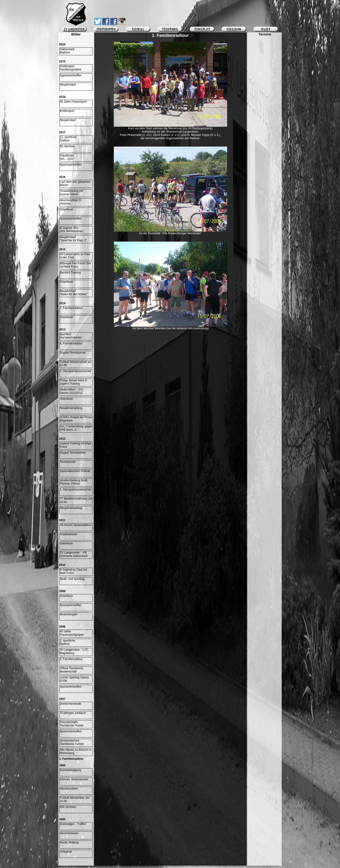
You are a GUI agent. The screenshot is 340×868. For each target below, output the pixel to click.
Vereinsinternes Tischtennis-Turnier (72, 742)
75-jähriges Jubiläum (73, 713)
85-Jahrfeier (67, 146)
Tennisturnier (68, 462)
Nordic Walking (69, 842)
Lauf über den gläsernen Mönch (75, 183)
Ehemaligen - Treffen (73, 824)
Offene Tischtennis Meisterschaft (71, 670)
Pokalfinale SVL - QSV (67, 157)
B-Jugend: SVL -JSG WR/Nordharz (71, 230)
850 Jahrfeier (68, 807)
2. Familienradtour (71, 659)
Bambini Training (70, 273)
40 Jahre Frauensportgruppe (72, 633)
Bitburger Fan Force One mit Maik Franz (75, 265)
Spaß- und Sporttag (72, 579)
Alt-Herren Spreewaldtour (76, 525)
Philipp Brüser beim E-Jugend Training (74, 382)
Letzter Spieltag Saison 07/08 (74, 679)
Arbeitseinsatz (69, 534)
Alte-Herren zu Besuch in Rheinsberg (75, 751)
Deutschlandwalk (70, 704)
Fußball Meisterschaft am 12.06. (76, 364)
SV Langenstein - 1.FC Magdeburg (74, 651)
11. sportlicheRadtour (68, 139)
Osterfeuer (66, 209)
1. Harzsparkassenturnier (76, 490)
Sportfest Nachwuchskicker (71, 336)
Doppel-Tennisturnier (73, 353)
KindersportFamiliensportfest (70, 68)
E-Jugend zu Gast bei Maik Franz (73, 571)
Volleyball (66, 852)
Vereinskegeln (69, 614)
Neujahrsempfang (71, 408)
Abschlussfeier (69, 789)
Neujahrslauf (68, 85)
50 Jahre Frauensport (73, 102)
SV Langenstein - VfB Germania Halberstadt (74, 554)
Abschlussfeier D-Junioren (71, 202)
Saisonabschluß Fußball (75, 471)
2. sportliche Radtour (67, 642)
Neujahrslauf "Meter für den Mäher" (74, 293)
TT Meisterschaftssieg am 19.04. (76, 500)
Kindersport (67, 111)
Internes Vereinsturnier (74, 779)
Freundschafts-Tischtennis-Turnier (72, 724)
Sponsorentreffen (71, 75)
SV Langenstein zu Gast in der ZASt (75, 256)
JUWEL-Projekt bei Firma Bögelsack (76, 419)
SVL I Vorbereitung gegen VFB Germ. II (76, 428)
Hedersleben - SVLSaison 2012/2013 (72, 391)
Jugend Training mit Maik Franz (75, 445)
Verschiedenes (69, 833)
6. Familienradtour (71, 343)
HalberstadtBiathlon (67, 51)
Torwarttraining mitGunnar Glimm (71, 193)
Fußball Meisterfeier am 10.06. (75, 799)
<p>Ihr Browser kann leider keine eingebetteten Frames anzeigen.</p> (265, 174)
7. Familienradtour (71, 308)
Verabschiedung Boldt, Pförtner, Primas (74, 482)
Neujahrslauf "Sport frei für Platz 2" (73, 239)
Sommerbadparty (71, 770)
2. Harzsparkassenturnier (76, 371)
